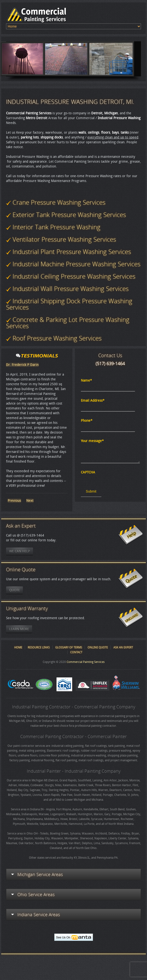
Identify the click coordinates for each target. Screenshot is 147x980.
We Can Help (20, 551)
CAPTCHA (88, 472)
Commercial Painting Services (86, 662)
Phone (87, 421)
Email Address (93, 401)
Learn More (19, 629)
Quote (14, 590)
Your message (92, 441)
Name (86, 381)
